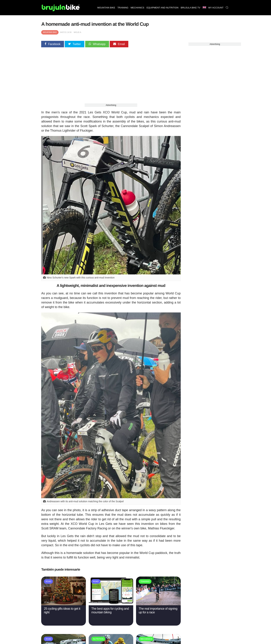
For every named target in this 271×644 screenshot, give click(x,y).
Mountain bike (106, 8)
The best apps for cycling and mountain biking (110, 610)
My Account (216, 8)
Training (123, 8)
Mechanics (137, 8)
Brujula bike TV (191, 8)
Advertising (111, 105)
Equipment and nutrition (162, 8)
